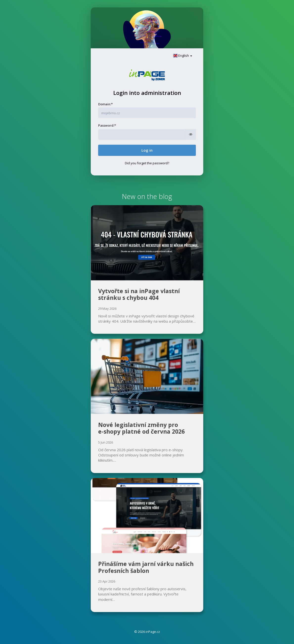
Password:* (107, 125)
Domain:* (105, 104)
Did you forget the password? (147, 163)
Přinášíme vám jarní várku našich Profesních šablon (146, 567)
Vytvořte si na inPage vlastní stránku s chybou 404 (139, 294)
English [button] (183, 56)
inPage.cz (153, 632)
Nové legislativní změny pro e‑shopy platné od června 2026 (141, 428)
